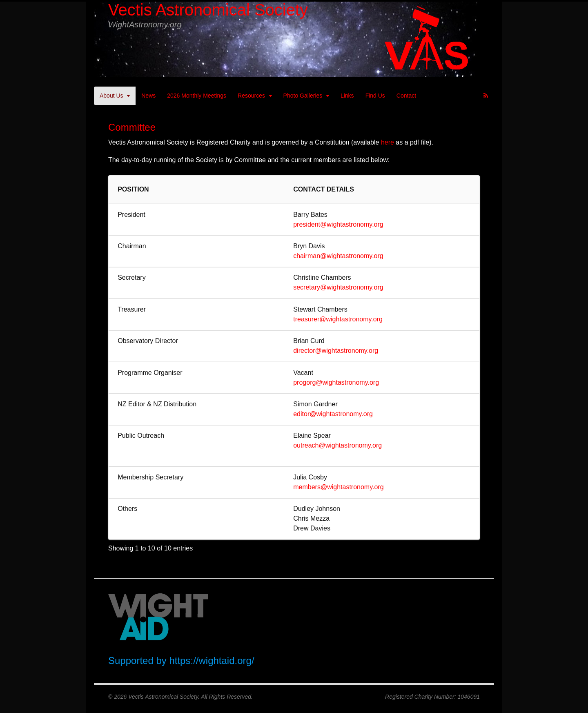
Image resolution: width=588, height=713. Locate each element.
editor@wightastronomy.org (333, 414)
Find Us (375, 96)
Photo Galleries (303, 96)
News (148, 96)
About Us (111, 96)
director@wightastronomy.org (336, 351)
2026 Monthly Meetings (197, 96)
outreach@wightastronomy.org (337, 445)
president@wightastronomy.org (338, 224)
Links (347, 96)
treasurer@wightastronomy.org (338, 319)
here (388, 142)
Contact (406, 96)
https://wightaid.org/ (212, 661)
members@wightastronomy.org (338, 487)
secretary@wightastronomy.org (338, 287)
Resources (251, 96)
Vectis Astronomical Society (208, 10)
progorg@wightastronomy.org (336, 382)
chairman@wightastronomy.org (338, 256)
